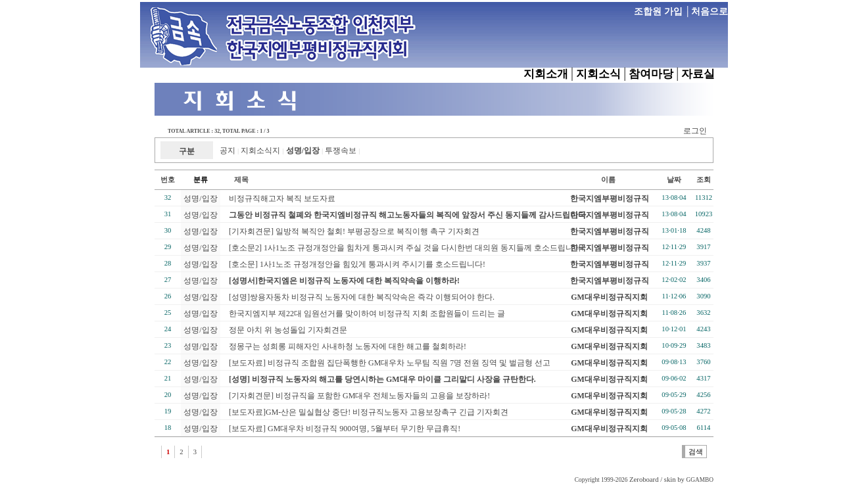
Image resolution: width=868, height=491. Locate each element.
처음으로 (710, 12)
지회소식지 (260, 151)
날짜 (674, 180)
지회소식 (598, 74)
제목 (234, 180)
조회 (704, 180)
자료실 (698, 74)
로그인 (695, 131)
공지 (228, 151)
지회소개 (546, 74)
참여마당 (651, 74)
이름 (608, 180)
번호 (168, 180)
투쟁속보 (341, 151)
